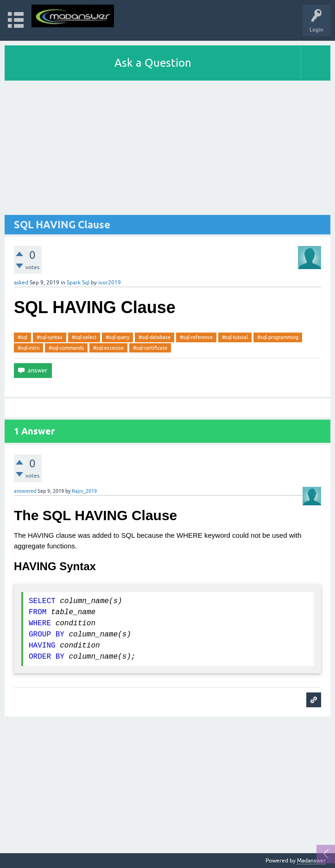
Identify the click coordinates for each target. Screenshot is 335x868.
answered (25, 491)
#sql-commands (66, 348)
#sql (22, 337)
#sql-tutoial (235, 337)
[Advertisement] (167, 150)
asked (21, 283)
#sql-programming (278, 337)
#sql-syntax (50, 337)
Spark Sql (78, 283)
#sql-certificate (150, 348)
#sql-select (84, 337)
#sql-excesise (108, 348)
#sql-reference (196, 337)
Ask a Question (153, 63)
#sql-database (155, 337)
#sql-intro (28, 348)
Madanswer (311, 861)
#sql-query (117, 337)
